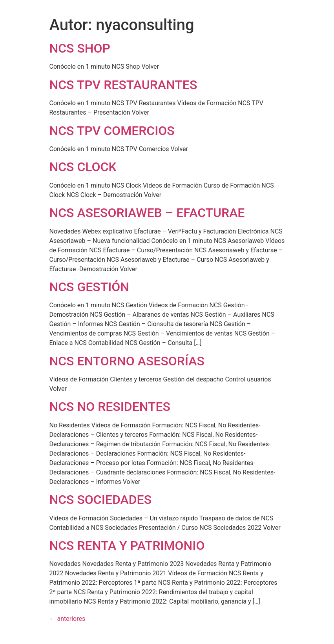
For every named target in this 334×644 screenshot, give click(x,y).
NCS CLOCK (83, 167)
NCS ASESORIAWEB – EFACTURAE (147, 213)
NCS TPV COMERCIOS (112, 131)
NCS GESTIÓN (89, 287)
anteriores (68, 619)
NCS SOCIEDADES (101, 500)
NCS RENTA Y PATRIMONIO (127, 545)
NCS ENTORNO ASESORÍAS (127, 361)
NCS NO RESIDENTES (110, 407)
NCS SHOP (80, 48)
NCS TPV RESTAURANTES (123, 85)
